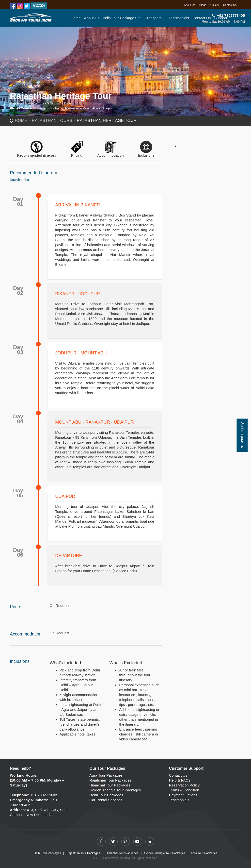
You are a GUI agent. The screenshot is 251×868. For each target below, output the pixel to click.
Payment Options (183, 795)
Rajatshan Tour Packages (110, 780)
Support (223, 18)
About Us (190, 5)
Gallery (215, 5)
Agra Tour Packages (106, 775)
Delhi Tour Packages (106, 795)
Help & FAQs (180, 780)
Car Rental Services (106, 800)
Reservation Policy (184, 785)
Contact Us (230, 5)
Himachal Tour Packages (110, 785)
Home (76, 18)
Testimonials (179, 18)
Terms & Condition (184, 790)
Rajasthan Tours (52, 121)
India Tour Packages (122, 18)
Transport (155, 18)
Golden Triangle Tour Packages (115, 790)
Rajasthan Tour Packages (83, 853)
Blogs (203, 5)
